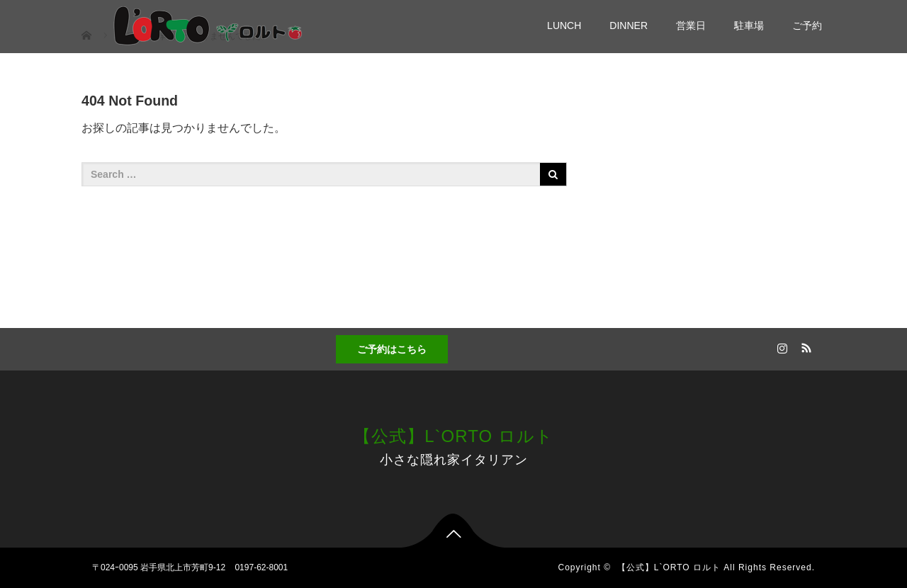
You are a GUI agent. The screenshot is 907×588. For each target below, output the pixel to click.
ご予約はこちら (392, 349)
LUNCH (564, 26)
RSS (804, 346)
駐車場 (749, 26)
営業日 (691, 26)
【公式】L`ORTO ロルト (453, 436)
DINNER (629, 26)
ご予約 (807, 26)
